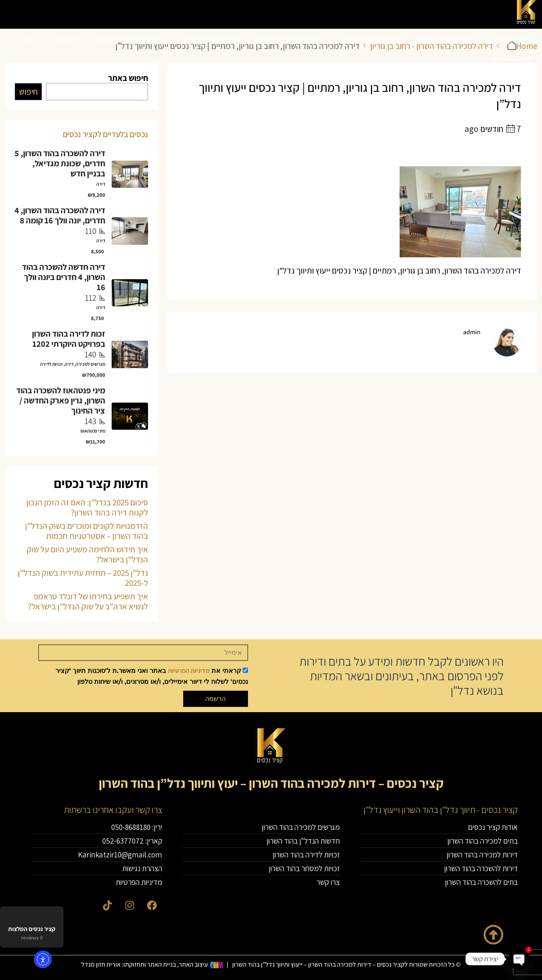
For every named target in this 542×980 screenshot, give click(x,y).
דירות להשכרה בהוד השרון (290, 54)
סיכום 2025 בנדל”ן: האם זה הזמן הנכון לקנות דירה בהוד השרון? (87, 507)
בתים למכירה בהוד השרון (447, 54)
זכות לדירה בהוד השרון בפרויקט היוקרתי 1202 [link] (69, 339)
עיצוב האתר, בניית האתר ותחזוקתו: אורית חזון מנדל (145, 964)
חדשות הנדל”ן (67, 54)
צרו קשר (24, 54)
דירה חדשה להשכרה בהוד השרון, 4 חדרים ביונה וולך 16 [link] (64, 277)
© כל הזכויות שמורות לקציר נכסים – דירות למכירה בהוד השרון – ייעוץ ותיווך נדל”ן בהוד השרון (346, 964)
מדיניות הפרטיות (189, 671)
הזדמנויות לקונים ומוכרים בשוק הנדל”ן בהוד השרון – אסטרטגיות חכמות (87, 531)
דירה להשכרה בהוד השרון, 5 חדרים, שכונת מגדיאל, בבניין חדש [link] (60, 163)
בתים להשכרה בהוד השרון (210, 54)
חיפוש (28, 92)
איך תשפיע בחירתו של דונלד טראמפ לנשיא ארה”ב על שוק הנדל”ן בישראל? (88, 601)
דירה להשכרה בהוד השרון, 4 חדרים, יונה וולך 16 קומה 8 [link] (60, 215)
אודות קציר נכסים (515, 54)
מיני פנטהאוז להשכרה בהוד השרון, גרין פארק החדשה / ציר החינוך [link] (61, 400)
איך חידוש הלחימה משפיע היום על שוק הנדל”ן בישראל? (87, 554)
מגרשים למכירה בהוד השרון (128, 54)
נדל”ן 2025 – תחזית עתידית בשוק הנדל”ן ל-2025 (83, 578)
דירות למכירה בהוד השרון (369, 54)
